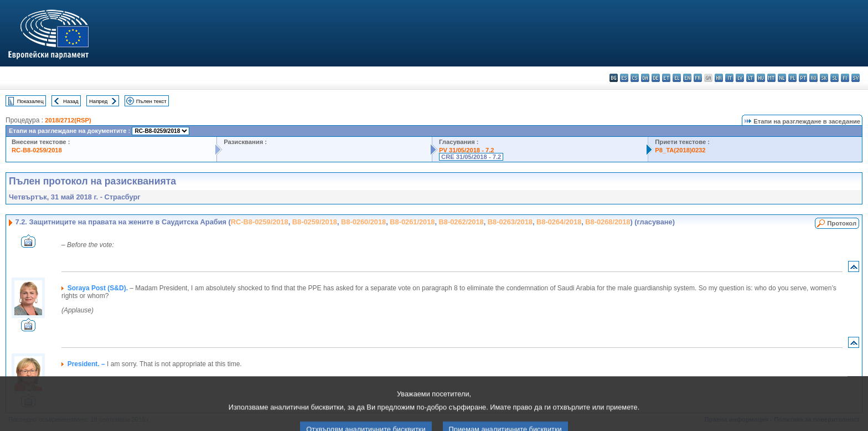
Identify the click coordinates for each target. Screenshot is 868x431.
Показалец (30, 101)
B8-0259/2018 (315, 222)
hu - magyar (761, 78)
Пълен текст (151, 101)
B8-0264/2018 (559, 222)
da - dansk (645, 78)
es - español (624, 78)
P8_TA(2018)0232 (680, 150)
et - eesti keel (666, 78)
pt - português (803, 78)
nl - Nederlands (782, 78)
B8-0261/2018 (412, 222)
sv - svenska (856, 78)
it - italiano (729, 78)
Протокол (842, 223)
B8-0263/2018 (510, 222)
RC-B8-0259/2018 (37, 150)
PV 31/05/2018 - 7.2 (467, 150)
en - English (687, 78)
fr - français (698, 78)
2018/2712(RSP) (68, 120)
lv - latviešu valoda (740, 78)
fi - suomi (845, 78)
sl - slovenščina (835, 78)
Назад (71, 101)
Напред (99, 101)
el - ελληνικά (677, 78)
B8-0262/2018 (461, 222)
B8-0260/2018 (363, 222)
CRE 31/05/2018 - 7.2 (471, 157)
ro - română (813, 78)
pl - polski (792, 78)
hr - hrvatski (719, 78)
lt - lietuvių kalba (750, 78)
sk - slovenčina (824, 78)
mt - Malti (771, 78)
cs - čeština (635, 78)
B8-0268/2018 (608, 222)
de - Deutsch (656, 78)
